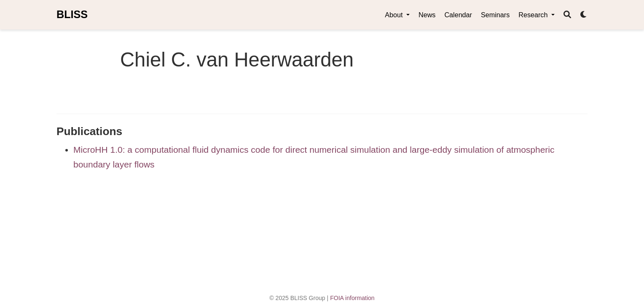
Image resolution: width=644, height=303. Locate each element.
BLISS (72, 14)
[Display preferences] (584, 15)
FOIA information (352, 298)
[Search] (567, 15)
